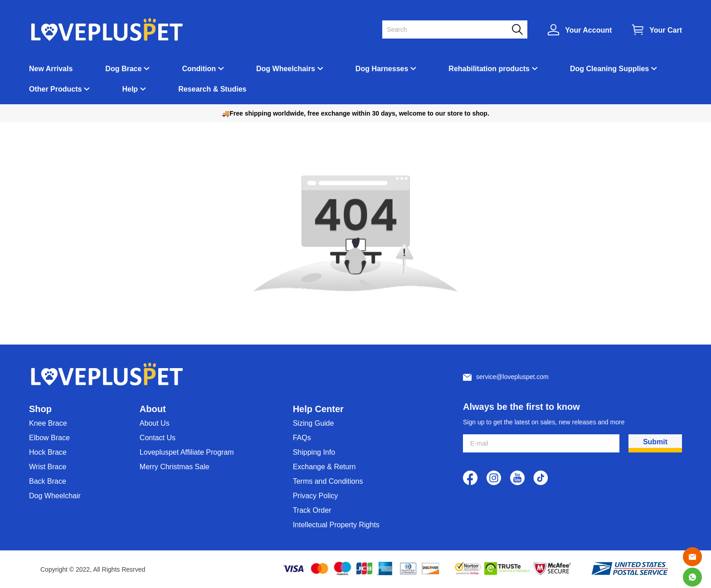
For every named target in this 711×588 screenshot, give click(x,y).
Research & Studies (212, 89)
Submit (655, 442)
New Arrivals (51, 69)
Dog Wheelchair (55, 496)
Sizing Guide (314, 423)
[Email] (692, 557)
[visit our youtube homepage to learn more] (517, 478)
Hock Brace (48, 452)
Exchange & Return (324, 467)
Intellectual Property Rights (336, 525)
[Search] (449, 29)
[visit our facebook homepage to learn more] (470, 478)
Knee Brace (48, 423)
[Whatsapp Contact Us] (692, 577)
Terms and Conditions (328, 481)
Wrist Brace (48, 467)
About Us (155, 423)
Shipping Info (314, 452)
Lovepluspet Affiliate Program (187, 452)
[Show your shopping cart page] (657, 30)
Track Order (312, 510)
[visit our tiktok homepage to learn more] (541, 478)
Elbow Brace (49, 438)
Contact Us (158, 438)
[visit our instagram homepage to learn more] (494, 478)
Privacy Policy (316, 496)
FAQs (302, 438)
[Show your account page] (580, 30)
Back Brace (48, 481)
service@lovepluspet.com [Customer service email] (512, 377)
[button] (517, 29)
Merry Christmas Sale (175, 467)
